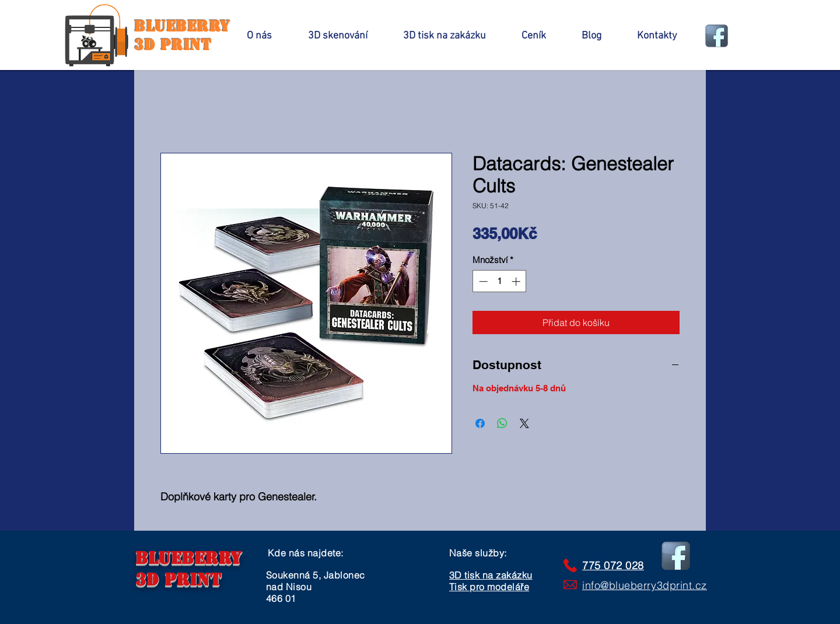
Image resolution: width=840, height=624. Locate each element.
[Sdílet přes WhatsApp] (502, 423)
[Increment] (517, 281)
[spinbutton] (500, 281)
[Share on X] (524, 423)
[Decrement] (482, 281)
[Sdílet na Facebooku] (480, 423)
